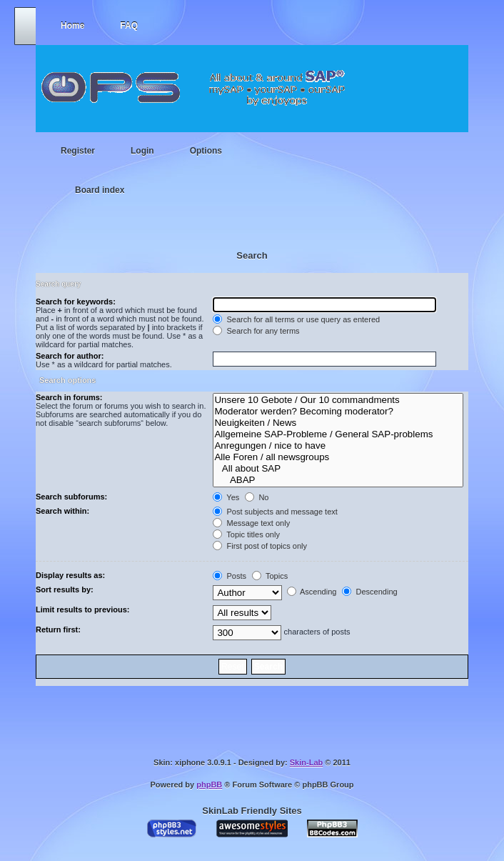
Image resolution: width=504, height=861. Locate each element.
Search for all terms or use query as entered (296, 319)
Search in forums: (69, 397)
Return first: (58, 629)
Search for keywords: (76, 302)
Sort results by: (65, 589)
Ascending (312, 592)
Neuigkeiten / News (338, 423)
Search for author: (70, 356)
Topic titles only (246, 534)
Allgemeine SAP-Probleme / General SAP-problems (338, 434)
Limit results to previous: (82, 609)
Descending (369, 592)
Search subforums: (71, 497)
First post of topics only (260, 546)
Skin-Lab (306, 762)
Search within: (62, 511)
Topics (270, 576)
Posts (230, 576)
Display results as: (70, 575)
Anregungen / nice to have (338, 446)
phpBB (209, 785)
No (257, 497)
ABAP (338, 480)
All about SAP (338, 469)
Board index (100, 190)
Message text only (251, 523)
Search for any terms (256, 331)
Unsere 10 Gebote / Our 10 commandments (338, 400)
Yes (226, 497)
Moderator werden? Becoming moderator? (338, 412)
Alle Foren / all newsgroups (338, 457)
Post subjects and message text (275, 512)
